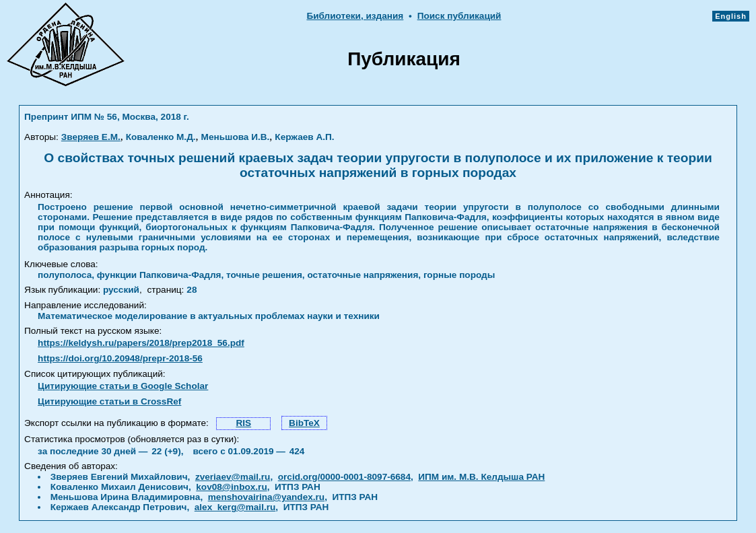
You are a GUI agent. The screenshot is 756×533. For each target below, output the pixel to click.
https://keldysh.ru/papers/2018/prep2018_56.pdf (141, 343)
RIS (243, 423)
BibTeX (304, 423)
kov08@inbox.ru (231, 487)
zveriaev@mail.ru (233, 477)
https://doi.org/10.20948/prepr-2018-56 (120, 358)
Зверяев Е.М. (91, 137)
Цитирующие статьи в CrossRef (109, 401)
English (731, 16)
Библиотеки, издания (355, 16)
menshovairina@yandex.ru (266, 497)
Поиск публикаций (459, 16)
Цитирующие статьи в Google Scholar (123, 386)
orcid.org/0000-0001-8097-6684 (344, 477)
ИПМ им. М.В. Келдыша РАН (481, 477)
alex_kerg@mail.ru (235, 507)
